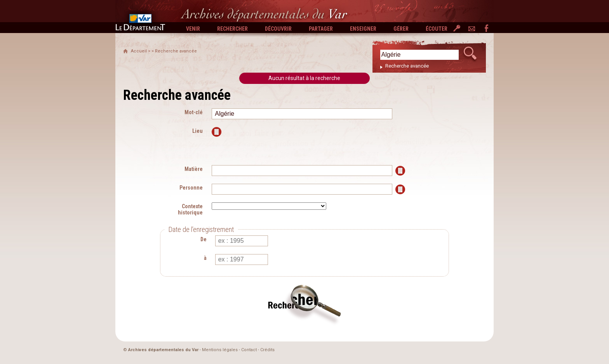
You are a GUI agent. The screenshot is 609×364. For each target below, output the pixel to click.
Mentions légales (220, 350)
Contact (249, 350)
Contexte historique (190, 209)
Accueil (139, 51)
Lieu (197, 131)
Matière (194, 169)
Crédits (267, 350)
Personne (191, 188)
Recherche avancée (407, 66)
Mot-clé (194, 112)
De (204, 239)
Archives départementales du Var (163, 350)
